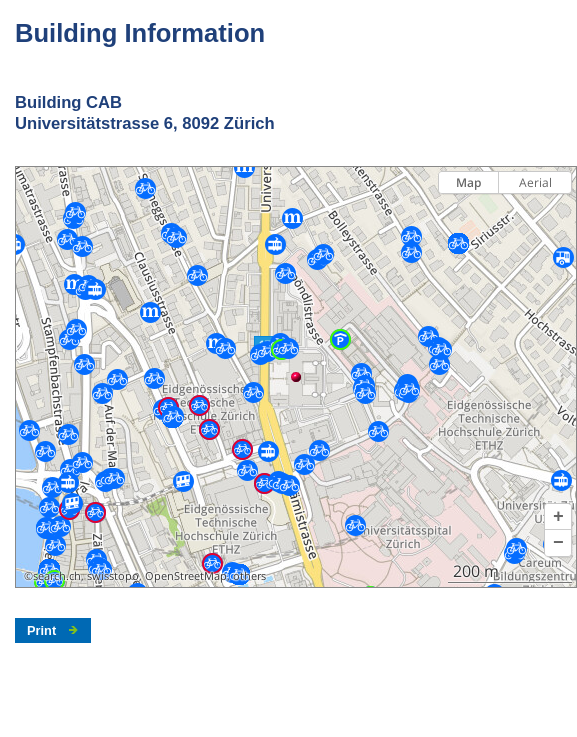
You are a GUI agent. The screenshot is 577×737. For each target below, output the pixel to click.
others (249, 576)
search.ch (57, 576)
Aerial (535, 182)
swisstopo (113, 576)
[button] (558, 517)
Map (468, 182)
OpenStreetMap (186, 576)
